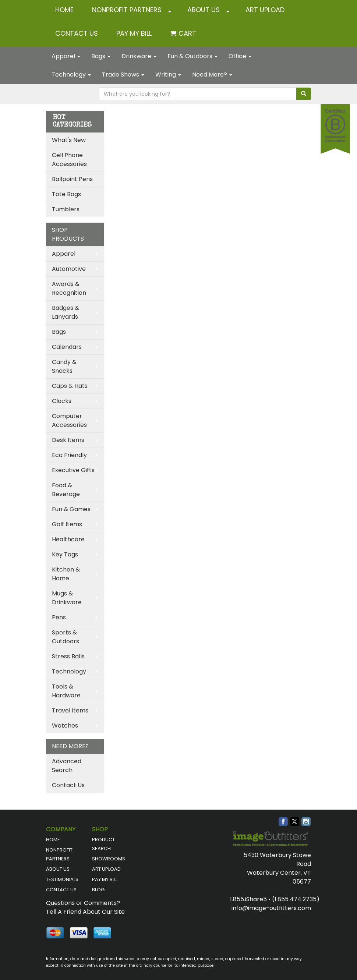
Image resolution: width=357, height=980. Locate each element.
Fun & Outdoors (192, 56)
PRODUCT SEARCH (103, 844)
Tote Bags (66, 194)
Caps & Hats (70, 386)
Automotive (69, 269)
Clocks (62, 401)
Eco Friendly (69, 455)
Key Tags (65, 554)
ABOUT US (204, 10)
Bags (101, 56)
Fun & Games (71, 509)
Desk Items (68, 440)
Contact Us (68, 785)
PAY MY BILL (105, 879)
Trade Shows (123, 75)
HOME (64, 10)
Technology (71, 75)
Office (240, 56)
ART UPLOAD (265, 10)
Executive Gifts (73, 470)
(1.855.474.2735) (296, 899)
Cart (187, 33)
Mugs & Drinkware (67, 598)
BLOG (98, 890)
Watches (65, 726)
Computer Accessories (69, 420)
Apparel (66, 56)
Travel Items (70, 710)
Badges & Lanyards (66, 312)
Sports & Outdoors (66, 637)
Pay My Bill (134, 33)
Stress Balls (68, 656)
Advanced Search (67, 766)
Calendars (67, 347)
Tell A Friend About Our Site (85, 912)
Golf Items (67, 524)
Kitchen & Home (66, 574)
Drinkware (139, 56)
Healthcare (68, 539)
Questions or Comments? (83, 903)
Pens (59, 617)
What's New (69, 140)
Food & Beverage (66, 490)
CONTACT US (77, 33)
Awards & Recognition (69, 288)
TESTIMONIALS (62, 879)
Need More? (212, 75)
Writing (168, 75)
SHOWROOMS (109, 859)
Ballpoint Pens (72, 179)
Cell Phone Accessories (69, 160)
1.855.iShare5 (248, 899)
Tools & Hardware (66, 691)
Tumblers (66, 209)
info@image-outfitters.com (271, 908)
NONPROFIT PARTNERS (127, 10)
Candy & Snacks (64, 366)
